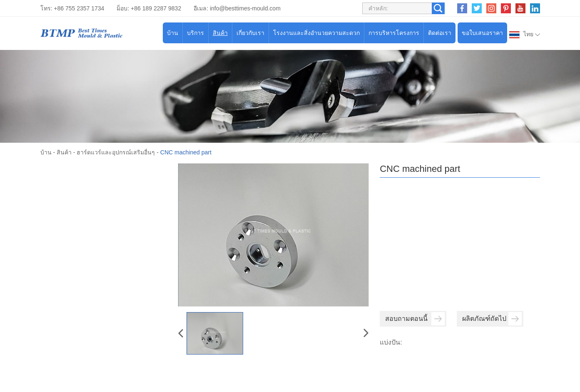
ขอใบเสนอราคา (482, 33)
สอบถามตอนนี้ (415, 319)
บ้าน (173, 33)
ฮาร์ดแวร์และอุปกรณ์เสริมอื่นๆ (116, 152)
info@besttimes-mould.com (245, 8)
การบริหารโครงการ (394, 33)
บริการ (195, 33)
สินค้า (220, 33)
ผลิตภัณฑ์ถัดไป (492, 319)
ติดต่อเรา (440, 33)
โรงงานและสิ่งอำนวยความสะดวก (316, 33)
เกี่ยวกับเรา (250, 33)
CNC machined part (186, 152)
